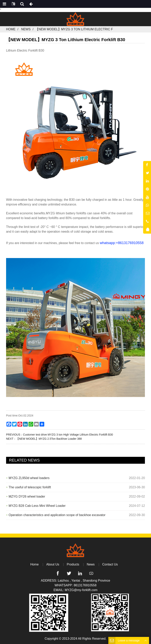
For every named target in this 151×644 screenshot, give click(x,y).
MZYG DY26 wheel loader (27, 496)
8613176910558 (85, 585)
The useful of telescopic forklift (30, 487)
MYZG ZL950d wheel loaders (29, 478)
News (26, 29)
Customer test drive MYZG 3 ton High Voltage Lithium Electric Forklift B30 (68, 435)
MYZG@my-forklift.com (81, 590)
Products (73, 564)
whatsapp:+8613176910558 (122, 243)
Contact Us (110, 564)
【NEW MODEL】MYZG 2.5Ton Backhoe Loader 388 (49, 439)
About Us (53, 564)
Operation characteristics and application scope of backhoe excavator (57, 515)
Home (11, 29)
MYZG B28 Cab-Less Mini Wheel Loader (37, 506)
